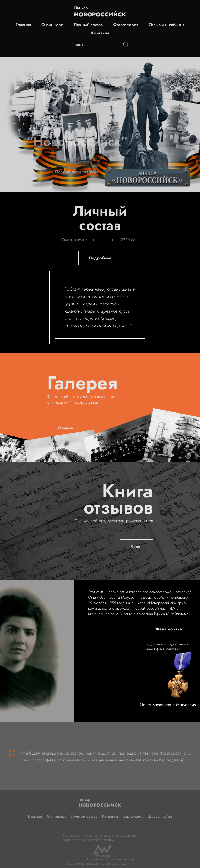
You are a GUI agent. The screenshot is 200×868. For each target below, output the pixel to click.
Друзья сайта (160, 816)
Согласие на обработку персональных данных (100, 863)
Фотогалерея (126, 25)
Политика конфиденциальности (111, 859)
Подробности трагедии (71, 172)
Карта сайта (133, 816)
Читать (136, 547)
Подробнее (100, 258)
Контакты (100, 33)
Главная (23, 25)
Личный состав (88, 25)
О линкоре (52, 25)
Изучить (65, 428)
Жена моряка (168, 629)
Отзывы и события (167, 25)
